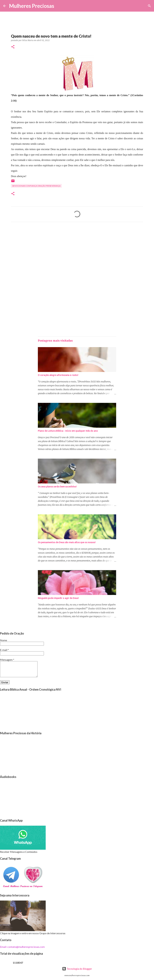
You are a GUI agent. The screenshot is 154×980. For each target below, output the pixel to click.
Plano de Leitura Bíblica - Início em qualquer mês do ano (68, 431)
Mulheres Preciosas (32, 6)
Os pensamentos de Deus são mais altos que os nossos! (67, 542)
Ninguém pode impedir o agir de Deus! (58, 598)
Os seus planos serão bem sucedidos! (57, 487)
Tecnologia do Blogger (77, 969)
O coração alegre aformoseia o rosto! (58, 375)
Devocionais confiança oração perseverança (36, 186)
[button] (13, 47)
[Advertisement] (77, 255)
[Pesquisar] (59, 6)
